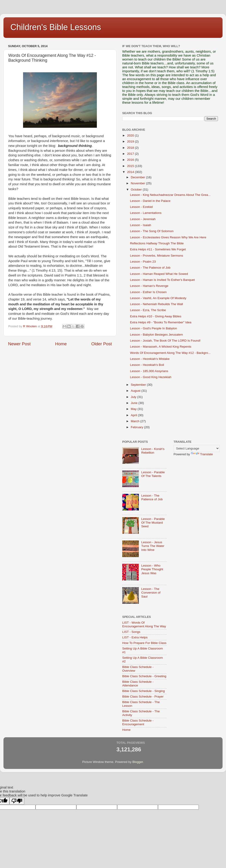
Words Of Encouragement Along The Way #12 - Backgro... (170, 353)
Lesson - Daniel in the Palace (150, 201)
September (139, 385)
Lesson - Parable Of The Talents (153, 474)
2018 (131, 148)
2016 (131, 160)
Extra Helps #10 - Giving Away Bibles (156, 316)
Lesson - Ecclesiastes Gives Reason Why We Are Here (168, 237)
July (134, 397)
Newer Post (19, 344)
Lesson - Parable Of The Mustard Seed (153, 523)
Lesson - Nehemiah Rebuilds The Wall (157, 304)
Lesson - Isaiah (141, 225)
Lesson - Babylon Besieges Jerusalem (157, 335)
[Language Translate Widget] (197, 448)
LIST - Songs (131, 632)
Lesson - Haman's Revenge (149, 286)
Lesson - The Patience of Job (150, 268)
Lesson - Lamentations (146, 213)
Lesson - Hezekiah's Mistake (150, 359)
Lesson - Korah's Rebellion (153, 451)
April (134, 415)
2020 (131, 135)
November (138, 183)
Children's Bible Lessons (56, 27)
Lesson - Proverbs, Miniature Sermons (157, 256)
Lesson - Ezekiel (141, 207)
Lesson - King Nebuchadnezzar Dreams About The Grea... (170, 195)
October (137, 190)
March (135, 421)
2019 (131, 141)
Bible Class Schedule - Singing (144, 691)
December (138, 177)
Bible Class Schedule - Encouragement (138, 722)
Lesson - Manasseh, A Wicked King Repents (161, 347)
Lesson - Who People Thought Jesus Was (152, 569)
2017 (131, 154)
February (137, 427)
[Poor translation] (17, 801)
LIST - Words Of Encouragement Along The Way (144, 624)
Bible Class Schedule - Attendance (138, 684)
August (136, 391)
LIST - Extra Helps (135, 637)
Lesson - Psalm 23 (143, 262)
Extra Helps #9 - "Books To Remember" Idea (161, 322)
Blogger (138, 762)
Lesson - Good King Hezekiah (151, 377)
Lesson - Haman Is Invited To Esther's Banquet (162, 280)
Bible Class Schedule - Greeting (144, 676)
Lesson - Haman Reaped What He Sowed (159, 274)
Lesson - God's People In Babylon (154, 328)
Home (61, 344)
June (135, 403)
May (134, 409)
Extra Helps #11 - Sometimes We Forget (158, 249)
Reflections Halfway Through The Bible (157, 243)
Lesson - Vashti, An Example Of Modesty (158, 298)
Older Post (102, 344)
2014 (131, 172)
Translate (202, 454)
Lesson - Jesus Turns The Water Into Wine (153, 546)
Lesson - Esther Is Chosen (148, 292)
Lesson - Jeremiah (143, 219)
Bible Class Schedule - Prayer (143, 697)
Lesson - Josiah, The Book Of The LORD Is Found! (165, 341)
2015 (131, 166)
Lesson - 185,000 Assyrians (149, 371)
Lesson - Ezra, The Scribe (148, 310)
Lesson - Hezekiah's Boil (147, 365)
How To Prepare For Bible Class (144, 643)
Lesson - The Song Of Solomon (152, 231)
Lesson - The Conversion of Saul (151, 593)
